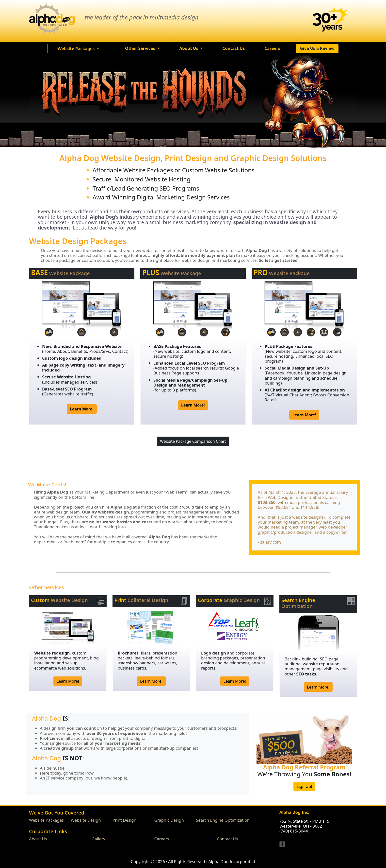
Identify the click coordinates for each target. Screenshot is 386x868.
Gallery (98, 839)
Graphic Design (169, 820)
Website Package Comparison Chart (193, 441)
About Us (38, 839)
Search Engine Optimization (223, 820)
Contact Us (227, 839)
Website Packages (46, 820)
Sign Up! (304, 786)
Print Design (124, 820)
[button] (78, 49)
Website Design (86, 820)
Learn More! (68, 681)
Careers (162, 839)
